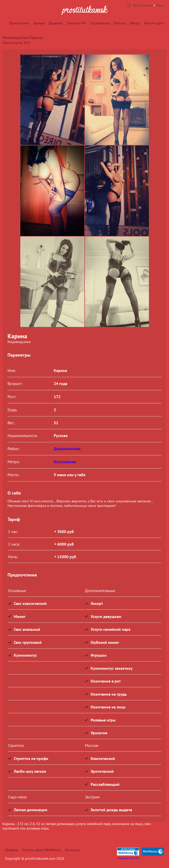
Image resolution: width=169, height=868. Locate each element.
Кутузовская (65, 462)
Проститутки (19, 23)
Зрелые (39, 23)
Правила (12, 850)
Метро (135, 23)
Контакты (72, 850)
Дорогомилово (67, 449)
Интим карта (154, 23)
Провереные (100, 23)
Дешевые (55, 23)
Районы (120, 23)
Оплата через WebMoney (42, 850)
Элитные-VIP (76, 23)
